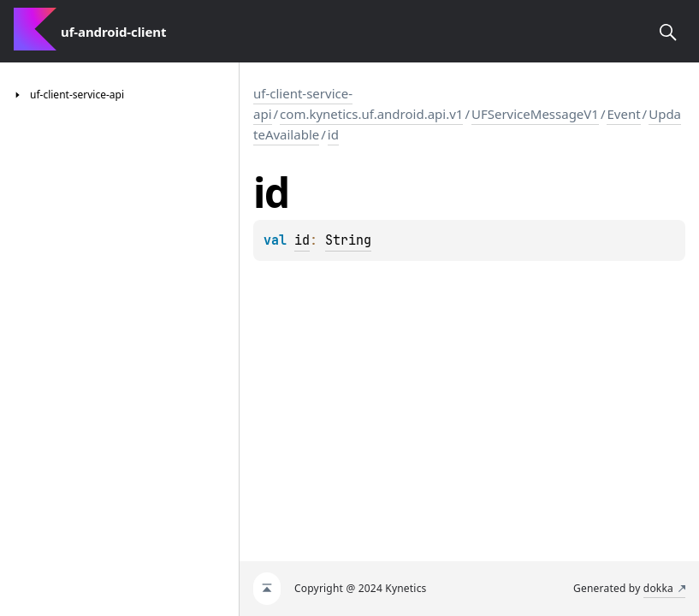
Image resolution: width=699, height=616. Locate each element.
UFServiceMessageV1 (535, 114)
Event (623, 114)
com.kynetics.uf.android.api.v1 (371, 114)
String (348, 240)
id (333, 134)
